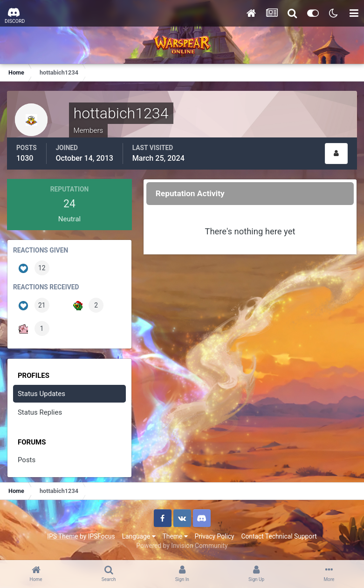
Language (139, 536)
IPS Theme (62, 536)
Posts (27, 460)
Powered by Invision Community (182, 546)
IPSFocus (102, 536)
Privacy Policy (215, 536)
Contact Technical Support (279, 536)
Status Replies (40, 412)
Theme (175, 536)
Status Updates (41, 393)
